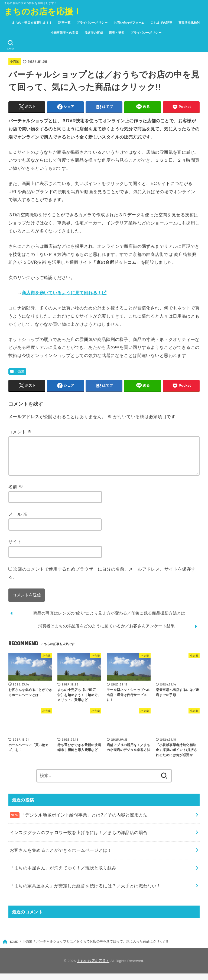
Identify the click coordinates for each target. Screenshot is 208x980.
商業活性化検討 (189, 23)
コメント (20, 432)
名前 (16, 493)
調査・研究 (117, 33)
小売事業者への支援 (65, 33)
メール (18, 521)
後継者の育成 (94, 33)
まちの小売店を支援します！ (32, 23)
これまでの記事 (161, 23)
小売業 (15, 61)
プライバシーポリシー (92, 23)
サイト (15, 548)
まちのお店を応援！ (43, 11)
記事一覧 (64, 23)
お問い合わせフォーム (129, 23)
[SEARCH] (11, 45)
